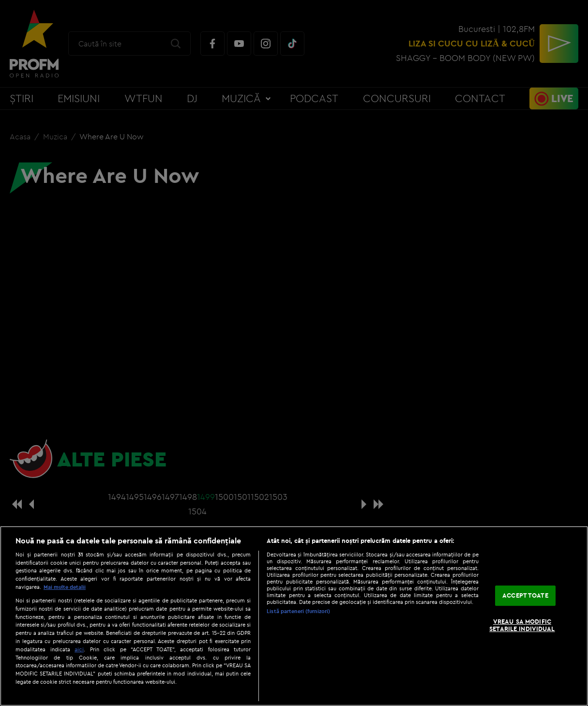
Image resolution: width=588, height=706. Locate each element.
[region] (294, 616)
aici (79, 649)
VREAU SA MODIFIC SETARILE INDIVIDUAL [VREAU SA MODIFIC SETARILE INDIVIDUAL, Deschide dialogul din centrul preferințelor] (522, 625)
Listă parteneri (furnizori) (298, 611)
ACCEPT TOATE (525, 595)
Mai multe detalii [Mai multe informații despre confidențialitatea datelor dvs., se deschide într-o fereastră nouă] (65, 587)
